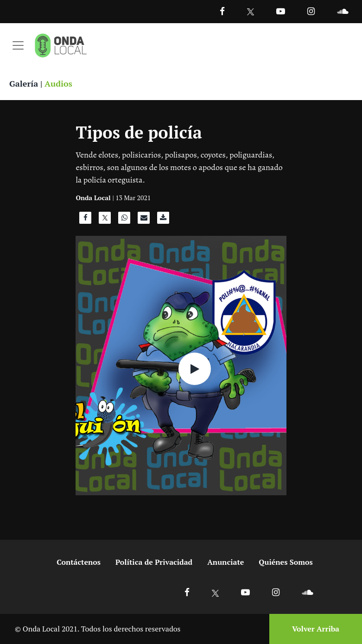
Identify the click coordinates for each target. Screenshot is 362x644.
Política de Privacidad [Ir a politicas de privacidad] (154, 562)
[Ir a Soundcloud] (307, 592)
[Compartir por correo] (144, 220)
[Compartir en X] (105, 220)
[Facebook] (222, 11)
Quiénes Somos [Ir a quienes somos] (286, 562)
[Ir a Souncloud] (343, 11)
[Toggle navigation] (18, 45)
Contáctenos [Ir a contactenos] (79, 562)
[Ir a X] (215, 592)
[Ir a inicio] (61, 45)
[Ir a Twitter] (251, 12)
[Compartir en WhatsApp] (124, 220)
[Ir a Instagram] (311, 11)
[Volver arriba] (313, 629)
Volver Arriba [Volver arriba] (316, 629)
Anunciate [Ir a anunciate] (225, 562)
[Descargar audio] (163, 220)
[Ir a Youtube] (281, 11)
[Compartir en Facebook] (85, 220)
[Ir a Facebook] (187, 592)
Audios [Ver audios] (58, 83)
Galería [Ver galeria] (24, 83)
